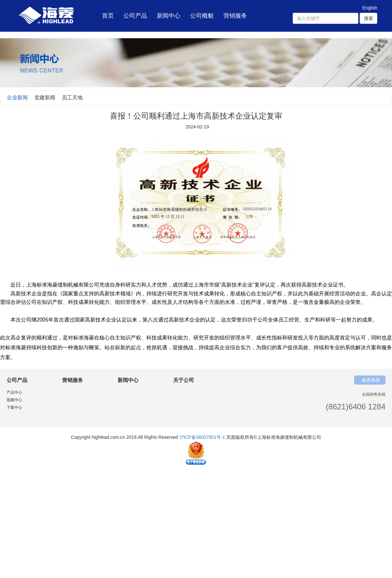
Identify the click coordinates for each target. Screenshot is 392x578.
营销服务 (235, 16)
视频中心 (14, 400)
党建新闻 (45, 98)
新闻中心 (169, 16)
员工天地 (72, 98)
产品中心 (14, 392)
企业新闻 (17, 98)
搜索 (368, 18)
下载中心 (14, 407)
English (370, 8)
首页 (108, 12)
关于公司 (184, 380)
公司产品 (135, 16)
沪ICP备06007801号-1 (202, 437)
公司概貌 (202, 16)
